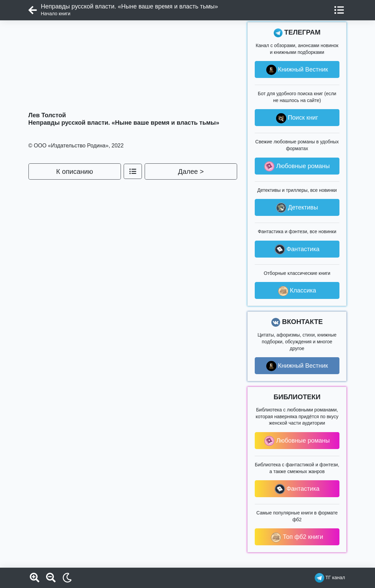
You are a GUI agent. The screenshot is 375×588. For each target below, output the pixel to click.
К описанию (75, 171)
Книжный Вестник (297, 70)
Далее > (191, 171)
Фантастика (297, 249)
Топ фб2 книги (297, 538)
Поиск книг (297, 118)
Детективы (297, 208)
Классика (297, 291)
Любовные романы (297, 166)
